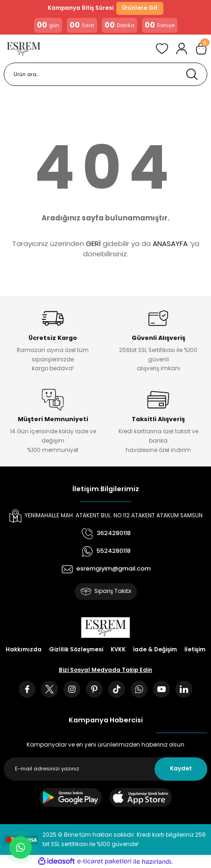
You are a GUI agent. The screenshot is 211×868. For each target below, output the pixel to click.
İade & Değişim (155, 649)
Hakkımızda (24, 649)
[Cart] (201, 49)
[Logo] (24, 49)
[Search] (105, 74)
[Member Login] (182, 49)
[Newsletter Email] (105, 769)
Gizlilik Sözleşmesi (76, 649)
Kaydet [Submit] (181, 769)
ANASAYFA (170, 243)
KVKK (118, 649)
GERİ (93, 243)
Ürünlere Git (140, 8)
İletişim (195, 649)
